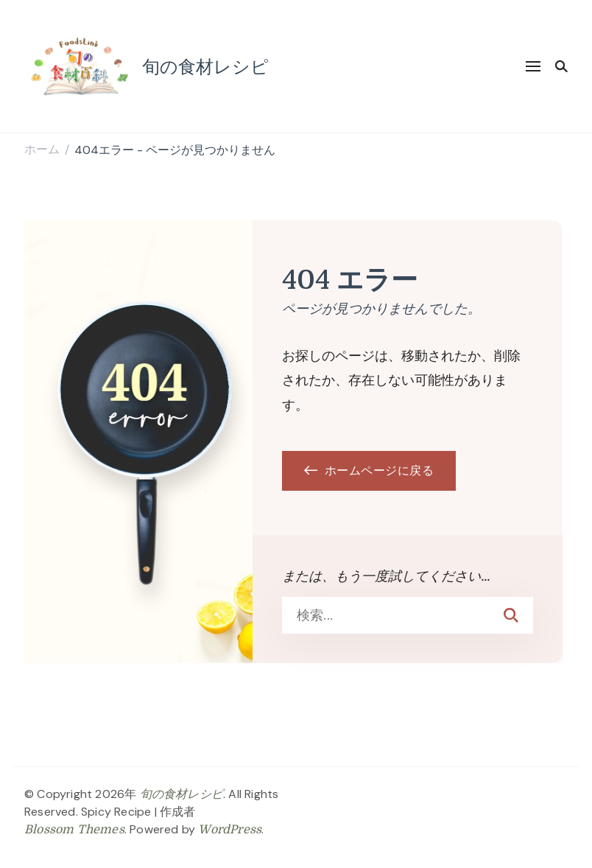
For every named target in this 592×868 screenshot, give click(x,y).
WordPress (230, 830)
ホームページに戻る (369, 471)
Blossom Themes (74, 830)
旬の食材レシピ (205, 66)
